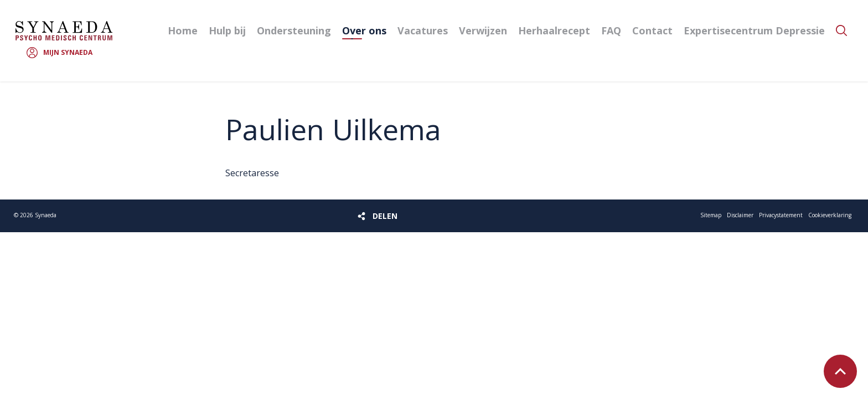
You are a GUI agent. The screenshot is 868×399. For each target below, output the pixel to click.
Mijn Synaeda (68, 52)
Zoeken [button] (841, 30)
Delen (385, 216)
